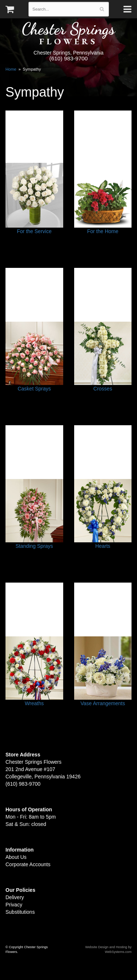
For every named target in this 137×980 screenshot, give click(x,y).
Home (11, 69)
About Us (16, 857)
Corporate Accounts (28, 864)
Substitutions (20, 912)
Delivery (15, 897)
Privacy (14, 905)
